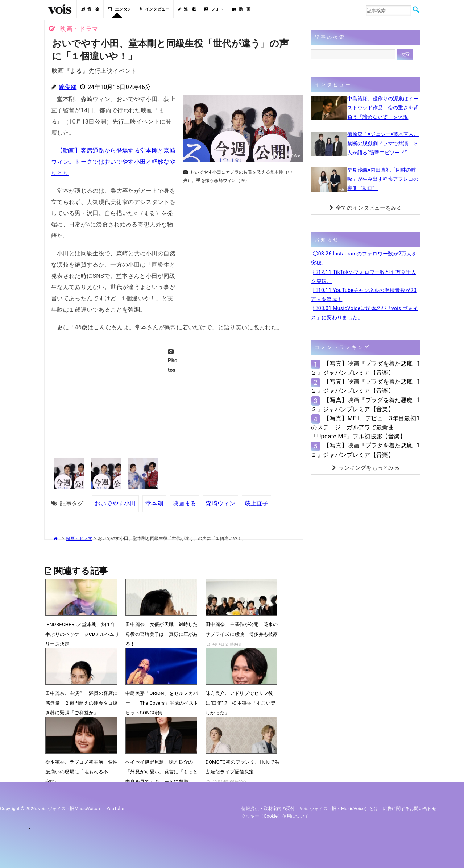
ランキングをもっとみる (366, 468)
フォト (214, 9)
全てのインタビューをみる (366, 208)
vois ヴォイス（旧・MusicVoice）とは (339, 809)
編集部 (68, 87)
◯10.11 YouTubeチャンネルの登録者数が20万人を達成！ (364, 295)
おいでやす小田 (115, 503)
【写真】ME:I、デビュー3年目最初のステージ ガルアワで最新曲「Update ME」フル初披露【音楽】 (364, 427)
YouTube (115, 809)
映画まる (184, 503)
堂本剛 (154, 503)
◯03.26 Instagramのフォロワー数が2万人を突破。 (364, 258)
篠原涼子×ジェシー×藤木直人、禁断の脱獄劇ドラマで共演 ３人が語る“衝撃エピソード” (383, 143)
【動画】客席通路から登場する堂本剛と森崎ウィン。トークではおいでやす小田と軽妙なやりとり (113, 162)
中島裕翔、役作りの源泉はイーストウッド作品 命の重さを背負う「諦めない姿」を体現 (383, 108)
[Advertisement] (240, 237)
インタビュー (154, 9)
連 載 (187, 9)
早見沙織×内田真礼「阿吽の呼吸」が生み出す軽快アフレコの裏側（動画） (383, 179)
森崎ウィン (220, 503)
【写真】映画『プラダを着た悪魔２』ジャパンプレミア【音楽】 (362, 368)
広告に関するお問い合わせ (410, 809)
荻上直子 (256, 503)
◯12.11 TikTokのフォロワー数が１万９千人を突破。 (364, 277)
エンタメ (120, 9)
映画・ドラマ (79, 538)
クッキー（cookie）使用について (275, 816)
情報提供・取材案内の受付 (268, 809)
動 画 (241, 9)
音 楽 (90, 9)
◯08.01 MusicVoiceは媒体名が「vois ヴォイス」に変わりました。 (364, 313)
